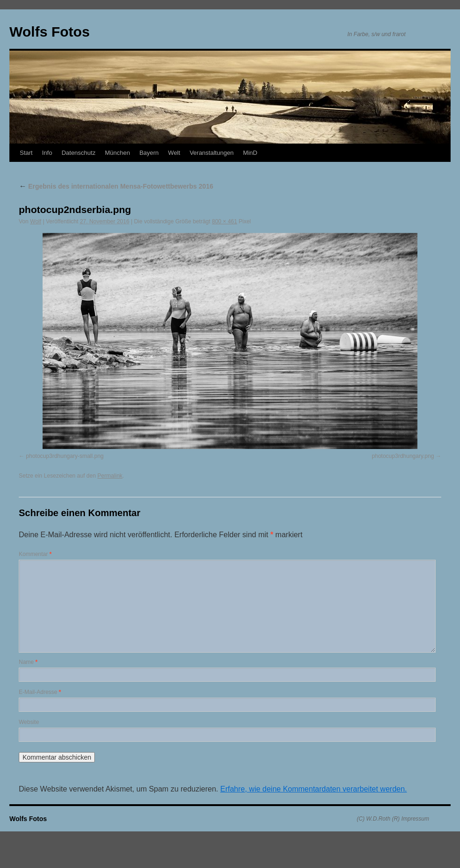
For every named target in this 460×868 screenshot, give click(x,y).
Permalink (110, 476)
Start (26, 153)
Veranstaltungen (212, 153)
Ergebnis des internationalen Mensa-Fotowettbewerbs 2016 (116, 186)
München (117, 153)
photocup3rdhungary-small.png (65, 456)
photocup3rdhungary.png (403, 456)
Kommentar (35, 554)
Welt (174, 153)
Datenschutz (78, 153)
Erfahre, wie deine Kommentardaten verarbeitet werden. (314, 789)
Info (47, 153)
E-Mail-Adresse (40, 692)
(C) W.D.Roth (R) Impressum (393, 819)
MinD (250, 153)
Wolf (36, 221)
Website (29, 722)
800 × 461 (224, 221)
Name (28, 662)
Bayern (149, 153)
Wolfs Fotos (50, 32)
